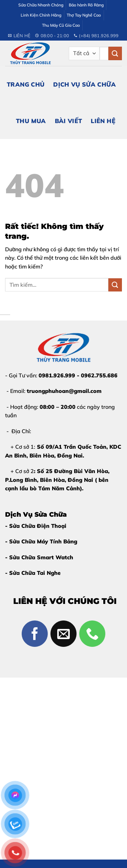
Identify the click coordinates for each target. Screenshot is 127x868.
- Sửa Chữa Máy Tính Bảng (41, 541)
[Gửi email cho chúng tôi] (64, 634)
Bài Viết (69, 121)
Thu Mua (31, 121)
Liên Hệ (103, 121)
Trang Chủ (26, 84)
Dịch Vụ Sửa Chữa (84, 84)
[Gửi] (115, 53)
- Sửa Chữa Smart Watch (39, 557)
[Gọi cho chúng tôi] (92, 634)
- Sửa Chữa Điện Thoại (36, 526)
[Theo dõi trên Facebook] (35, 634)
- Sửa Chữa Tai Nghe (33, 573)
